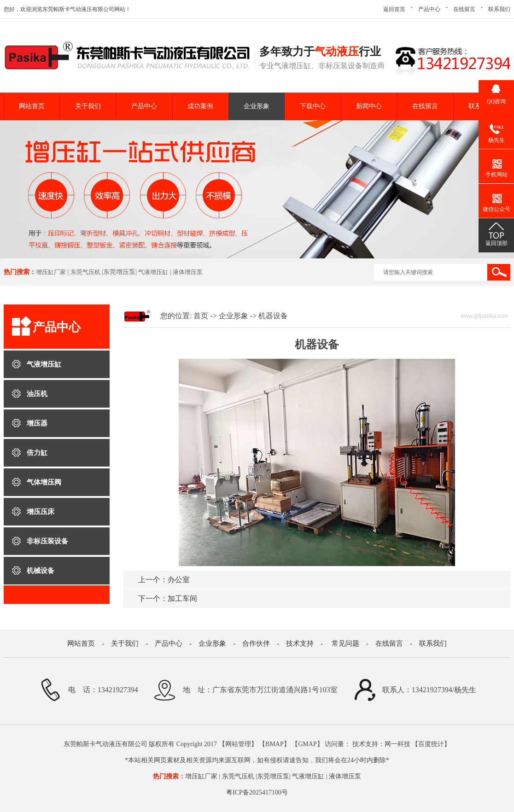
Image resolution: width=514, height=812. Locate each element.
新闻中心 (369, 106)
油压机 (37, 394)
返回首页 (394, 9)
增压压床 (41, 512)
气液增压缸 (153, 272)
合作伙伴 (256, 643)
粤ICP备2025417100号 (257, 792)
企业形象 (257, 106)
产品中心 (429, 9)
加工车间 (168, 599)
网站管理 (238, 744)
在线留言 (464, 9)
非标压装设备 (47, 541)
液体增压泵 (188, 272)
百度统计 (431, 744)
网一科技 (397, 744)
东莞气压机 (85, 272)
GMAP (307, 744)
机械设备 (41, 571)
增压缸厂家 (51, 272)
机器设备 (273, 316)
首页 (201, 316)
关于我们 (88, 106)
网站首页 (32, 106)
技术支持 (300, 643)
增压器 (37, 423)
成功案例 (200, 106)
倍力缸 (37, 453)
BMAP (275, 744)
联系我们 (499, 9)
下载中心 (313, 106)
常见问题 (345, 643)
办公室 (164, 580)
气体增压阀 (44, 482)
